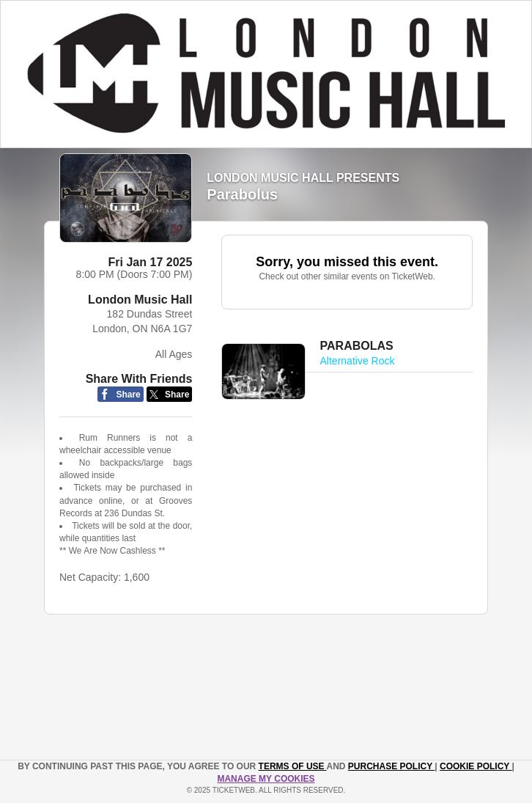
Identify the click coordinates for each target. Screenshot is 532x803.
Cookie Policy (476, 766)
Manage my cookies (266, 779)
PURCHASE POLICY (391, 766)
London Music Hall (140, 300)
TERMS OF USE (293, 766)
